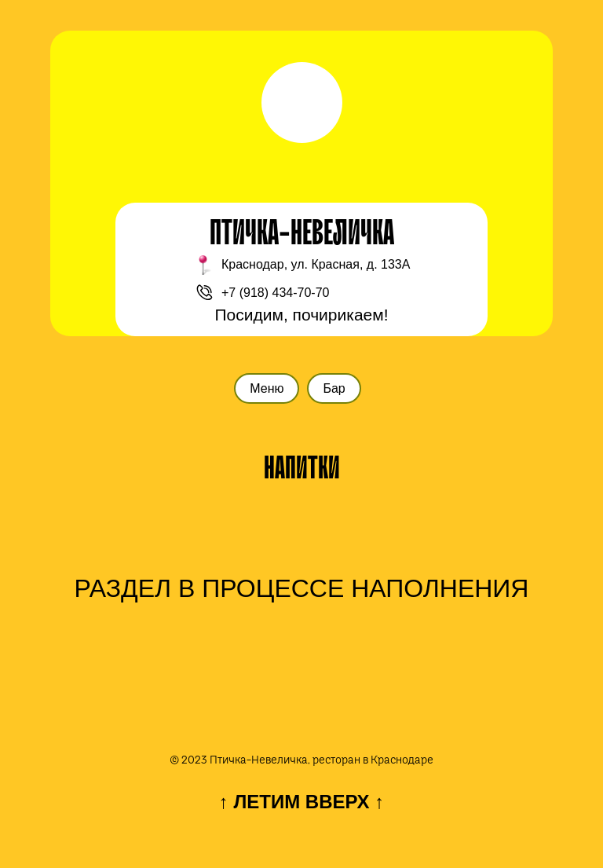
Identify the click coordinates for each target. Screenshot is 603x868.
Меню (267, 388)
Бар (334, 388)
